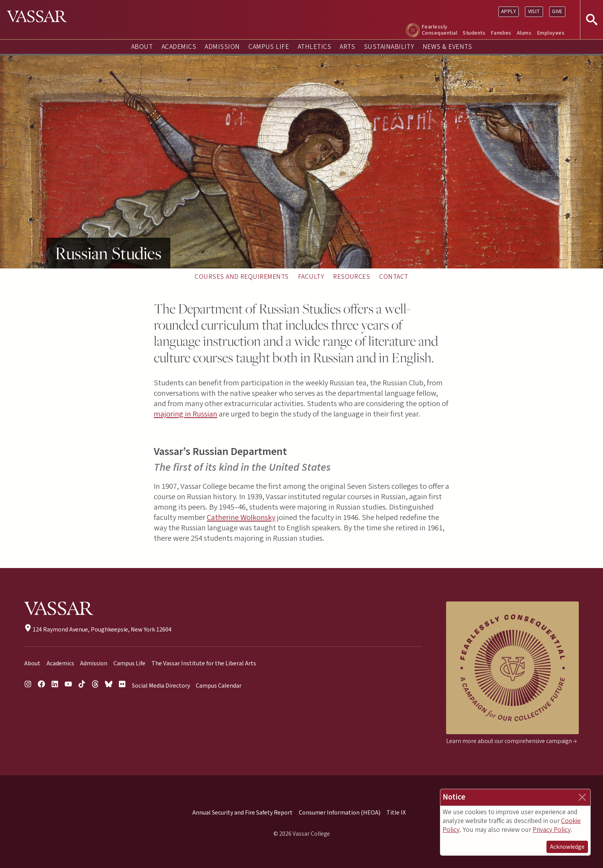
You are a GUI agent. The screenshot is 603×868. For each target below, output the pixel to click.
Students (474, 33)
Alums (524, 33)
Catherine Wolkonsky (241, 517)
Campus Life (269, 47)
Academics (179, 47)
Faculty (311, 277)
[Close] (582, 797)
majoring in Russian (186, 414)
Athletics (314, 47)
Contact (394, 277)
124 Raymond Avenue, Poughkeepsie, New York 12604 (98, 630)
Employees (551, 33)
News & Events (447, 47)
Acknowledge (567, 847)
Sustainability (389, 47)
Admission (222, 47)
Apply (509, 11)
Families (501, 33)
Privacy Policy (552, 830)
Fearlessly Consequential (440, 30)
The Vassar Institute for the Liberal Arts (204, 663)
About (142, 47)
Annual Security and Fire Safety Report (242, 813)
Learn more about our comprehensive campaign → (511, 741)
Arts (347, 47)
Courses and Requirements (242, 277)
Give (557, 11)
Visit (534, 11)
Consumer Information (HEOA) (340, 813)
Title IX (396, 813)
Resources (351, 277)
